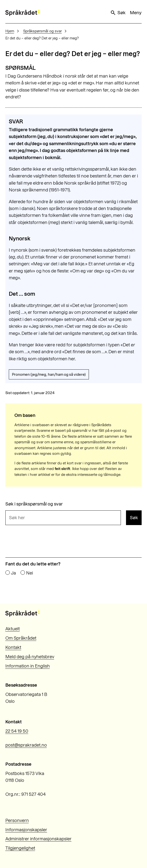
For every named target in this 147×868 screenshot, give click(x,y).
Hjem (10, 31)
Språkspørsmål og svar (42, 31)
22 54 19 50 (17, 731)
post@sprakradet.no (26, 745)
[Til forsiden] (22, 13)
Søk (118, 13)
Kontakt (13, 647)
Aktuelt (13, 629)
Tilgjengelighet (20, 848)
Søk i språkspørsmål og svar (34, 504)
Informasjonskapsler (26, 830)
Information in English (28, 666)
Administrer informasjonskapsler (38, 839)
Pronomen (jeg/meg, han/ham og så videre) (49, 374)
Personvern (17, 820)
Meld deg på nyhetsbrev (30, 657)
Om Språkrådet (21, 638)
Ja (13, 573)
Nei (30, 573)
